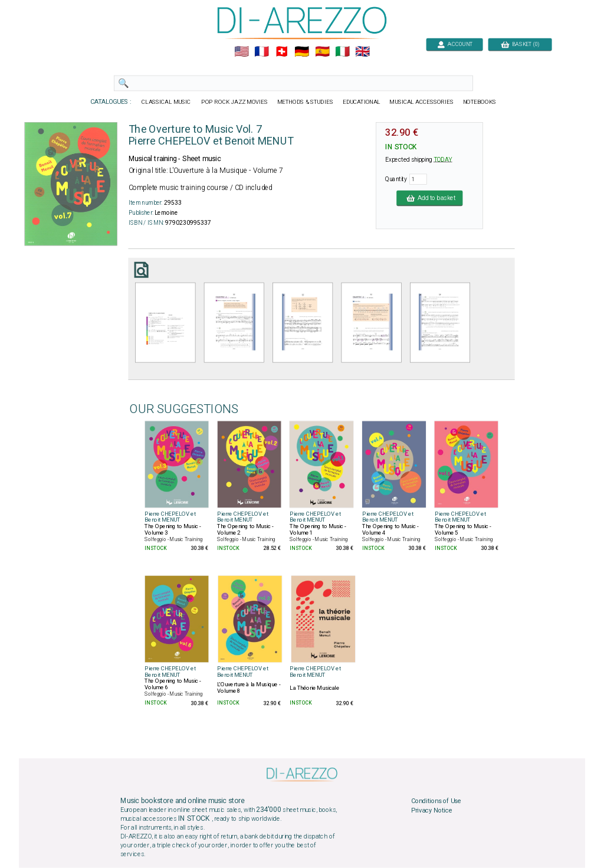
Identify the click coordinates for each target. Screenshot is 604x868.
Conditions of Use (436, 801)
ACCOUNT (454, 44)
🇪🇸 (322, 52)
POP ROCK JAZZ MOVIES (234, 102)
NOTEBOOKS (480, 102)
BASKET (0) (520, 44)
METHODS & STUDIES (305, 102)
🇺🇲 (242, 52)
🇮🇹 (342, 52)
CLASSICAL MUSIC (167, 102)
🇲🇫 (262, 52)
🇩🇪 (302, 52)
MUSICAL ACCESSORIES (422, 102)
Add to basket (429, 198)
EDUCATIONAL (362, 102)
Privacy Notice (432, 811)
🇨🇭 (282, 52)
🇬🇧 (362, 52)
